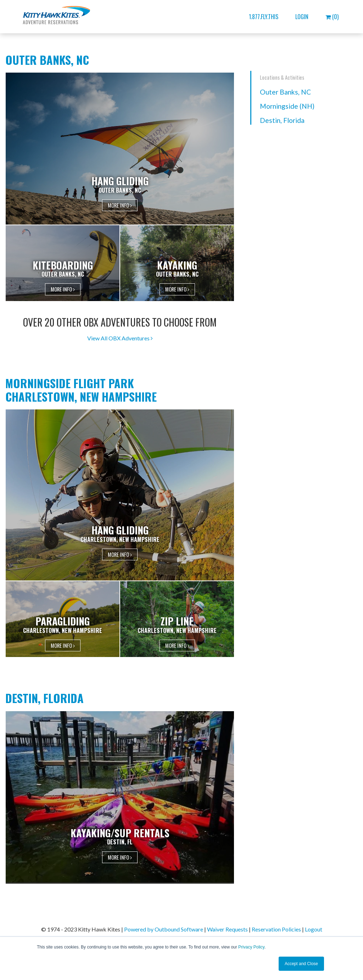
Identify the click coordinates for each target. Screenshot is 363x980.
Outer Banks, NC (285, 92)
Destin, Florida (282, 120)
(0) (332, 17)
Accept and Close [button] (301, 964)
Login (302, 17)
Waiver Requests (227, 929)
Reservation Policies (276, 929)
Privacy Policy (251, 947)
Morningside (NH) (287, 106)
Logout (314, 929)
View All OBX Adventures (120, 338)
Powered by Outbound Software (164, 929)
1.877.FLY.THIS (264, 17)
